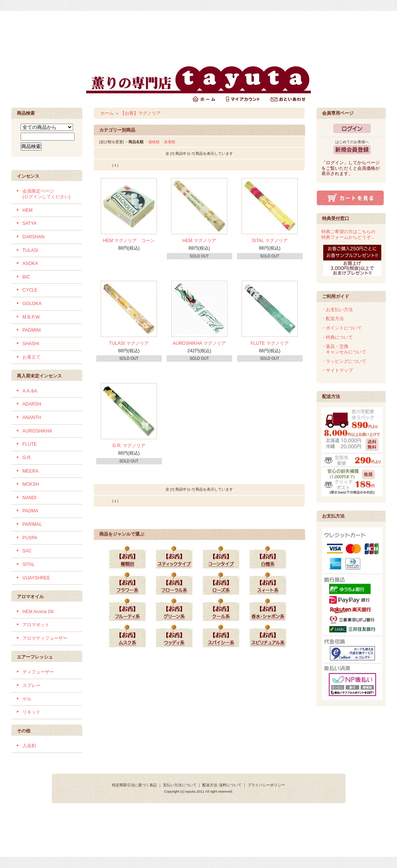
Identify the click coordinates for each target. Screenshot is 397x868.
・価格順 (152, 142)
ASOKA (30, 263)
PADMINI (32, 330)
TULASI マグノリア (129, 343)
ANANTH (32, 418)
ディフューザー (38, 672)
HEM (28, 210)
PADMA (30, 511)
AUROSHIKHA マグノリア (199, 343)
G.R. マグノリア (129, 446)
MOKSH (31, 484)
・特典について (337, 337)
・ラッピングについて (344, 361)
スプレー (31, 685)
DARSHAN (34, 237)
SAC (27, 551)
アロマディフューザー (45, 638)
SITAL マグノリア (269, 241)
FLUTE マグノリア (269, 343)
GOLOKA (32, 304)
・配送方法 (333, 319)
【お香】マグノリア (140, 113)
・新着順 (168, 142)
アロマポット (36, 625)
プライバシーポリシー (266, 785)
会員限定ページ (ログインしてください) (46, 194)
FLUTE (30, 444)
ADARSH (32, 404)
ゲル (27, 699)
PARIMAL (32, 524)
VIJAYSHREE (36, 578)
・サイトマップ (337, 370)
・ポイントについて (342, 328)
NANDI (29, 498)
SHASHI (31, 344)
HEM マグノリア (199, 241)
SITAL (28, 564)
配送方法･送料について (222, 785)
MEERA (31, 471)
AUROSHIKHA (37, 431)
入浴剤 (29, 746)
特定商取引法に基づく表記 (134, 785)
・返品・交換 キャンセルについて (344, 349)
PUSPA (30, 538)
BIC (26, 277)
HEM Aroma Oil (38, 612)
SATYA (30, 223)
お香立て (31, 357)
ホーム (107, 113)
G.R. (27, 458)
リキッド (31, 712)
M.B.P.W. (31, 317)
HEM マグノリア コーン (129, 241)
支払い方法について (180, 785)
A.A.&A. (30, 391)
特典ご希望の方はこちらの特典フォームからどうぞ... (348, 234)
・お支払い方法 (337, 310)
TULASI (30, 250)
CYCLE (30, 290)
